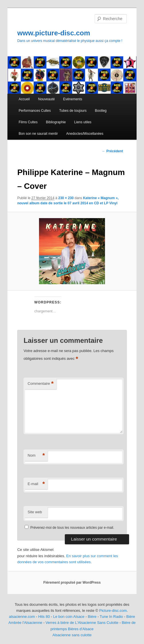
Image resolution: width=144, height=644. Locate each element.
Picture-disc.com (113, 611)
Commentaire (41, 384)
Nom (36, 456)
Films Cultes (28, 122)
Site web (35, 512)
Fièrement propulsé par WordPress (72, 583)
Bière (92, 617)
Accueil (24, 99)
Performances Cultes (35, 111)
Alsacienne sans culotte (72, 635)
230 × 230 (66, 198)
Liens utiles (83, 122)
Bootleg (101, 111)
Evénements (73, 99)
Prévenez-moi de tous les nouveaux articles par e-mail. (72, 528)
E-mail (36, 484)
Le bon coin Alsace (69, 617)
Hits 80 (44, 617)
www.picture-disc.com (54, 33)
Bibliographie (56, 122)
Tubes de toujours (73, 111)
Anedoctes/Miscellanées (85, 134)
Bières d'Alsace (81, 629)
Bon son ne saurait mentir (38, 134)
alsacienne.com (22, 617)
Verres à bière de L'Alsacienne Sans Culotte (82, 623)
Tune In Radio (112, 617)
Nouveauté (46, 99)
